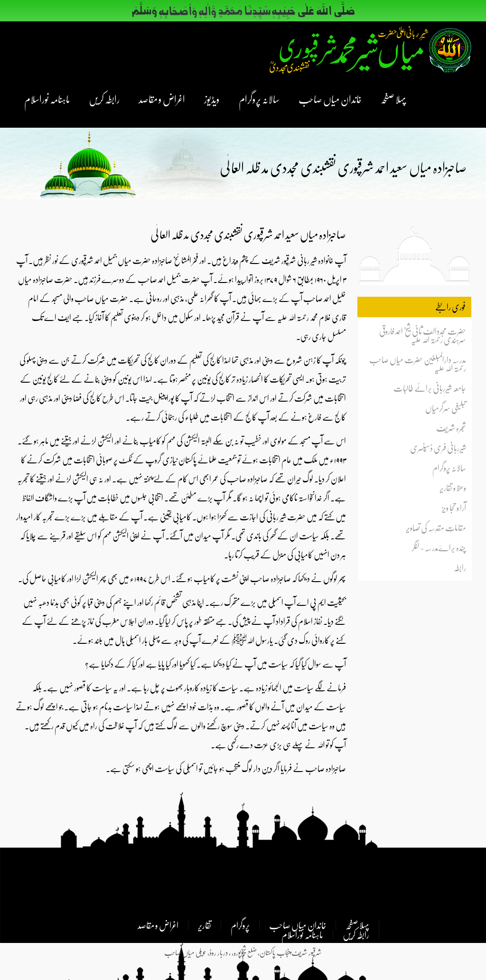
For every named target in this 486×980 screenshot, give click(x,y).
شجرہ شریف (451, 428)
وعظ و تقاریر (453, 488)
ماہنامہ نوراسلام (47, 99)
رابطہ (460, 567)
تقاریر (205, 925)
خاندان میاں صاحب (330, 99)
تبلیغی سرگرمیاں (446, 408)
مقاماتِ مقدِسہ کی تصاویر (436, 528)
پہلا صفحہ (393, 99)
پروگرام (240, 925)
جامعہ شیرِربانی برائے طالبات (430, 388)
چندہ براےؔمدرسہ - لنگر (439, 547)
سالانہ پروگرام (259, 99)
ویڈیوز (212, 99)
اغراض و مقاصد (162, 99)
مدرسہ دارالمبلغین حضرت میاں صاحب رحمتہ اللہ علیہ (418, 364)
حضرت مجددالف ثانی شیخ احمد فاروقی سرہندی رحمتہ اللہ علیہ (423, 335)
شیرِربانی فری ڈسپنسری (438, 448)
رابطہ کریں (104, 99)
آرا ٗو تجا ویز (454, 508)
